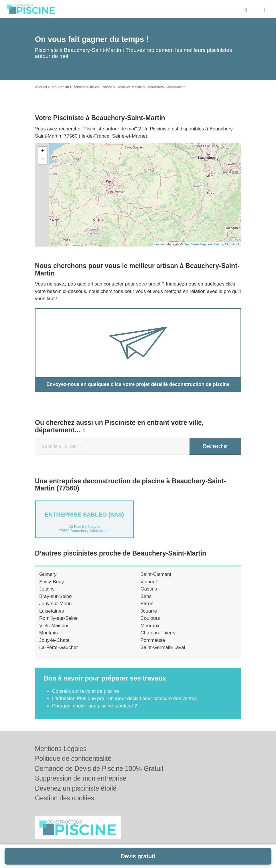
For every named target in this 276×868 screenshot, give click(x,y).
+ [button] (43, 151)
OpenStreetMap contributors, (204, 244)
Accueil (41, 87)
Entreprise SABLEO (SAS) (84, 515)
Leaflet (159, 244)
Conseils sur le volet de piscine (85, 691)
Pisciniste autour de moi (109, 129)
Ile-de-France (101, 87)
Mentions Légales (61, 749)
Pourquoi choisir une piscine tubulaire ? (95, 706)
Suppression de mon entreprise (81, 778)
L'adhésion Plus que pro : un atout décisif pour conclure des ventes (124, 698)
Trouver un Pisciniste (69, 87)
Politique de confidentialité (73, 758)
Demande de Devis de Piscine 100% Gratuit (99, 769)
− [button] (43, 160)
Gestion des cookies (65, 798)
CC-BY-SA (232, 244)
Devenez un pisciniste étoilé (76, 788)
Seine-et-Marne (129, 87)
